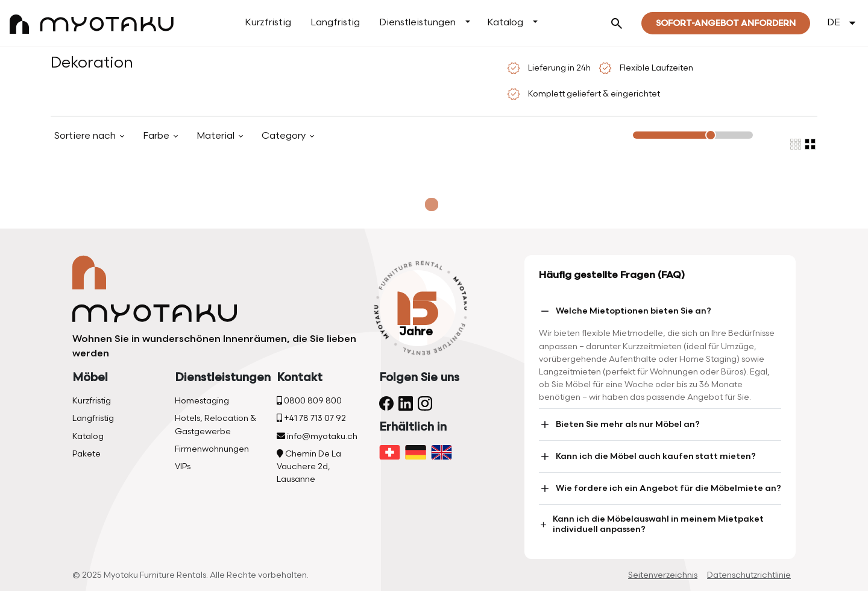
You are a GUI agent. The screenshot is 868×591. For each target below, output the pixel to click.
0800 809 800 (309, 401)
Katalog (505, 23)
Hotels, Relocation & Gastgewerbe (215, 425)
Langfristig (335, 23)
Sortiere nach (86, 136)
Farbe (157, 136)
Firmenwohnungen (212, 449)
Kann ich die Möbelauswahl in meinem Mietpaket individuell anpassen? (651, 524)
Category (285, 136)
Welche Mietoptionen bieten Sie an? (625, 311)
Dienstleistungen (417, 23)
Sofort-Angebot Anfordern (726, 23)
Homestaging (202, 401)
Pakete (86, 454)
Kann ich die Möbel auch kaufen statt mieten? (647, 457)
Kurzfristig (268, 23)
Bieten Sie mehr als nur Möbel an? (619, 425)
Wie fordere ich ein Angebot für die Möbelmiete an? (660, 488)
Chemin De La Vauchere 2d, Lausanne (309, 466)
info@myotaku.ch (317, 436)
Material (217, 136)
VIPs (183, 466)
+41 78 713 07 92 (311, 418)
